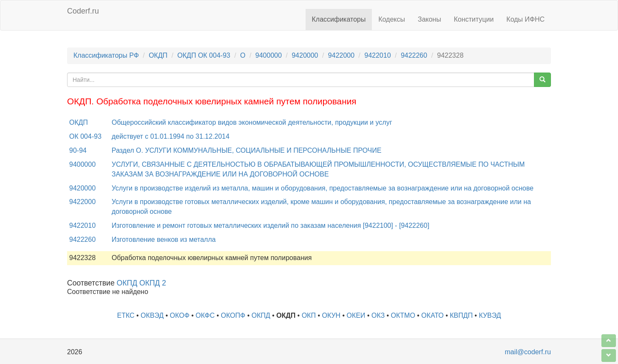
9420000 (305, 55)
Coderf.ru (83, 11)
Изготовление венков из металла (164, 239)
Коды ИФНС (525, 19)
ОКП (309, 315)
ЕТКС (126, 315)
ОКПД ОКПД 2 (142, 283)
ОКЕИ (356, 315)
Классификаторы (339, 19)
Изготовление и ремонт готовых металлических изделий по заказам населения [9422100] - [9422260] (270, 225)
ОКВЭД (152, 315)
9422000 (341, 55)
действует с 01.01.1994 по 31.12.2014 (171, 136)
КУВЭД (490, 315)
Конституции (474, 19)
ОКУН (331, 315)
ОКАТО (433, 315)
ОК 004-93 (85, 136)
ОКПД (261, 315)
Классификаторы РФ (106, 55)
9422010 (377, 55)
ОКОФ (180, 315)
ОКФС (205, 315)
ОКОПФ (233, 315)
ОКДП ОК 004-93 (204, 55)
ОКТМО (403, 315)
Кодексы (392, 19)
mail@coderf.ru (528, 352)
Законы (429, 19)
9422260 (414, 55)
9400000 (269, 55)
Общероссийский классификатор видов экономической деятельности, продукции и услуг (252, 122)
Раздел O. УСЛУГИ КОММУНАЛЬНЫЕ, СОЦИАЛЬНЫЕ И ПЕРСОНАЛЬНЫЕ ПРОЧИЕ (247, 150)
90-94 (78, 150)
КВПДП (461, 315)
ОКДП (158, 55)
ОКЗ (378, 315)
